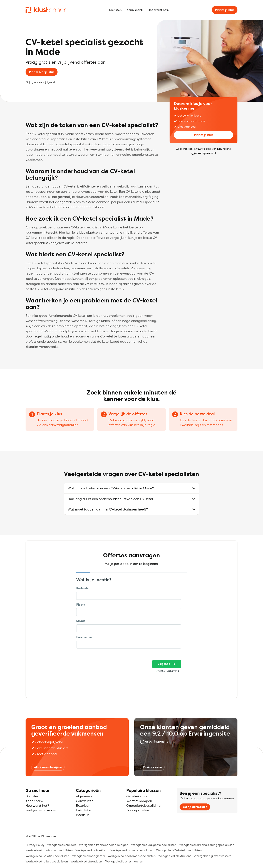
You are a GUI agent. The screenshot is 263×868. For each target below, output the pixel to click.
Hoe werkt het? (158, 10)
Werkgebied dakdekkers (92, 850)
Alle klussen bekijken (48, 767)
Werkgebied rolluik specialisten (47, 861)
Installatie (84, 810)
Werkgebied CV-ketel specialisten (179, 850)
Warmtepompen (139, 801)
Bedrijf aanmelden (195, 807)
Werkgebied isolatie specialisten (48, 856)
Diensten (115, 10)
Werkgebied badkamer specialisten (132, 856)
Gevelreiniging (137, 796)
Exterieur (83, 806)
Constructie (85, 801)
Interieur (82, 815)
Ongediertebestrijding (143, 806)
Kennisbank (135, 10)
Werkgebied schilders (62, 845)
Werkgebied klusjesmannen (124, 861)
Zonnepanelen (138, 810)
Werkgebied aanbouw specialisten (49, 850)
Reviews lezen (152, 767)
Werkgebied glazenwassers (213, 856)
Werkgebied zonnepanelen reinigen (104, 845)
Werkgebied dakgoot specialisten (154, 845)
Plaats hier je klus (42, 72)
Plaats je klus (225, 10)
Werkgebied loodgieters (89, 856)
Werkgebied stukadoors (87, 861)
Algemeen (84, 796)
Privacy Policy (35, 845)
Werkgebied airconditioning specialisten (207, 845)
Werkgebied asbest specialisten (132, 850)
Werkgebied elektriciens (175, 856)
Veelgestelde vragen (41, 810)
